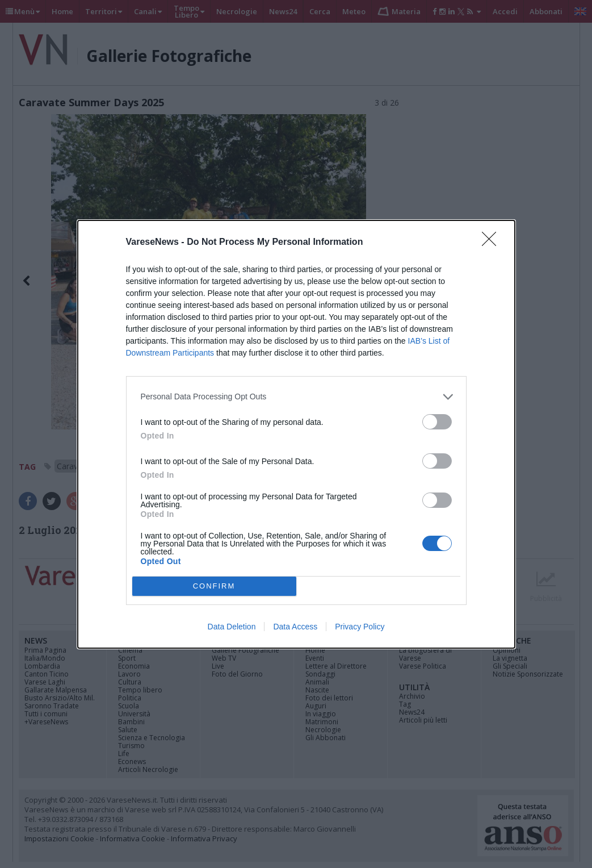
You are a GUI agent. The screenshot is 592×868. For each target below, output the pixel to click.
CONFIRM (214, 586)
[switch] (437, 422)
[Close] (493, 243)
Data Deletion (232, 627)
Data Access (295, 627)
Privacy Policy (360, 627)
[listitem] (296, 397)
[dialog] (296, 434)
